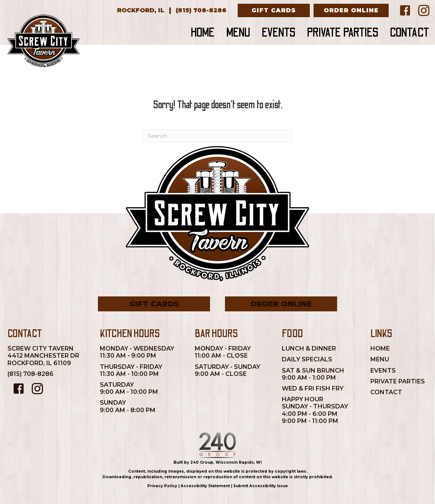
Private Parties (398, 381)
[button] (274, 10)
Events (383, 371)
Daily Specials (307, 359)
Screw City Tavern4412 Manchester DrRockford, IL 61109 (43, 356)
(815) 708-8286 (30, 374)
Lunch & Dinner (309, 349)
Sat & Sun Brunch (313, 371)
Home (380, 349)
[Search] (217, 136)
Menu (380, 359)
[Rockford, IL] (141, 10)
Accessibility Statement (205, 486)
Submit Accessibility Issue (260, 486)
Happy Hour (303, 399)
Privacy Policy (162, 486)
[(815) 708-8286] (201, 10)
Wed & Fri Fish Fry (313, 388)
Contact (386, 392)
